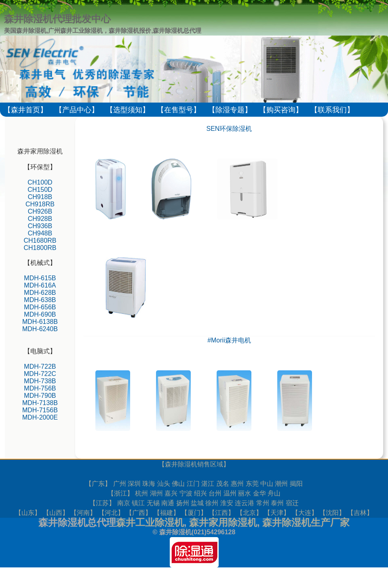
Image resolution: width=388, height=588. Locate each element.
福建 (167, 513)
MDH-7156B (40, 410)
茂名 (223, 484)
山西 (56, 513)
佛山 (178, 484)
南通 (168, 503)
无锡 (153, 503)
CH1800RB (40, 248)
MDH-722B (40, 366)
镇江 (138, 503)
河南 (83, 513)
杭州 (141, 493)
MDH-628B (40, 293)
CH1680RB (40, 240)
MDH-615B (40, 278)
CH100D (40, 182)
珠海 (149, 484)
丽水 (245, 493)
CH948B (40, 233)
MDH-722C (40, 374)
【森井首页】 (25, 110)
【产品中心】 (77, 110)
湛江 (208, 484)
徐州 (212, 503)
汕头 (164, 484)
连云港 (245, 503)
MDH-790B (40, 396)
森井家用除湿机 (223, 522)
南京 (124, 503)
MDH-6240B (40, 329)
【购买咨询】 (281, 110)
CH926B (40, 211)
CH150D (40, 190)
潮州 (281, 484)
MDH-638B (40, 300)
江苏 (102, 503)
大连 (305, 513)
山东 (28, 513)
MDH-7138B (40, 403)
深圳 (134, 484)
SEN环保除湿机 (229, 129)
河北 (111, 513)
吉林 (360, 513)
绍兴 (200, 493)
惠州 (237, 484)
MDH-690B (40, 314)
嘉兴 (171, 493)
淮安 (227, 503)
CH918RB (40, 204)
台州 (215, 493)
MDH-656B (40, 307)
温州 (230, 493)
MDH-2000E (40, 417)
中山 (267, 484)
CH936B (40, 226)
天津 (277, 513)
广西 (139, 513)
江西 (221, 513)
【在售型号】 (179, 110)
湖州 (156, 493)
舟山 (274, 493)
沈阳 (332, 513)
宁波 (186, 493)
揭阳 (296, 484)
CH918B (40, 197)
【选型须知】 (128, 110)
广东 (98, 484)
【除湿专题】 (230, 110)
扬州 (183, 503)
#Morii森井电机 (229, 340)
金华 (259, 493)
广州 (120, 484)
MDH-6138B (40, 322)
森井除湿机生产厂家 (306, 522)
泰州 (277, 503)
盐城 (197, 503)
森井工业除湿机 (150, 522)
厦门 (194, 513)
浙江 (120, 493)
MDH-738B (40, 381)
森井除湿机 (181, 464)
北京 (249, 513)
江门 (193, 484)
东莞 (252, 484)
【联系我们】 (332, 110)
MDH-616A (40, 285)
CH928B (40, 219)
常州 (263, 503)
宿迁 (292, 503)
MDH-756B (40, 388)
